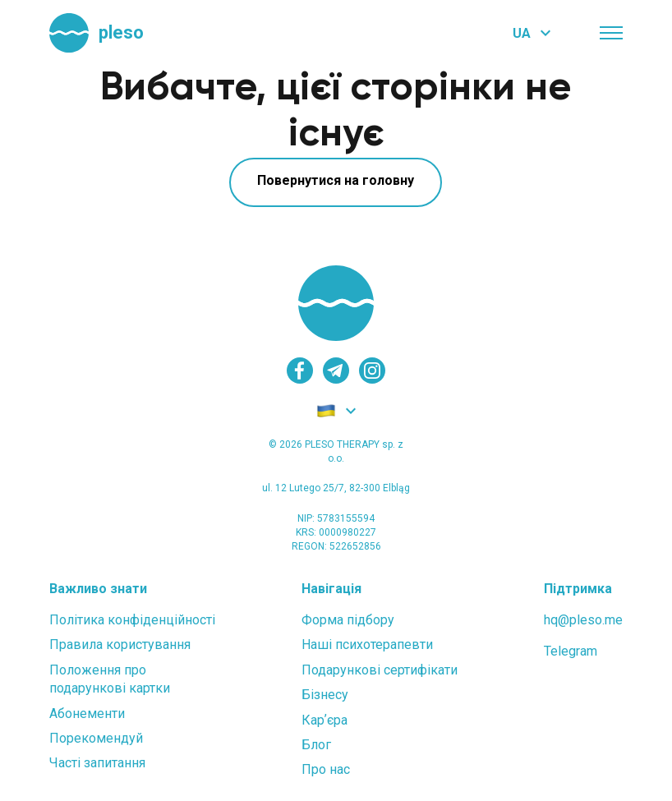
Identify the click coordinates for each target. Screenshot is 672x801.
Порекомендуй (96, 738)
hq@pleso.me (583, 620)
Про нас (326, 769)
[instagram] (372, 371)
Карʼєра (324, 720)
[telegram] (336, 371)
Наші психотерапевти (367, 644)
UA (522, 33)
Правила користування (120, 644)
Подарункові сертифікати (380, 670)
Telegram (571, 651)
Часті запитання (97, 763)
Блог (316, 745)
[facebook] (300, 371)
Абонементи (87, 714)
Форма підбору (348, 620)
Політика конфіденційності (132, 620)
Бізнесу (325, 695)
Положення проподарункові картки (110, 679)
